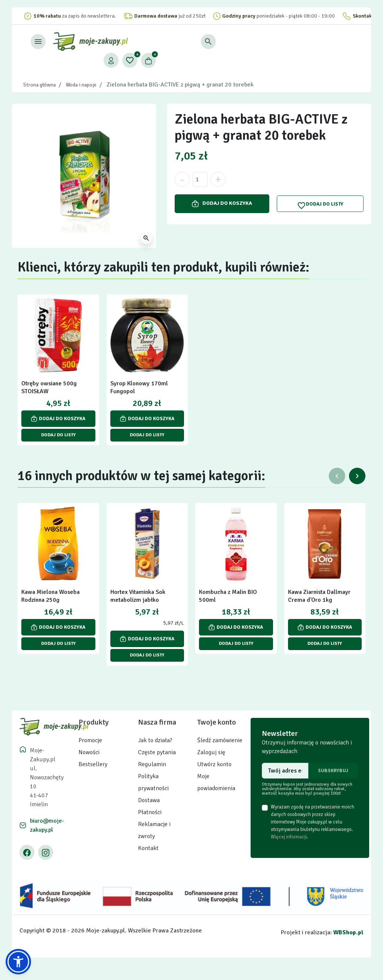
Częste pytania (157, 752)
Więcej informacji (289, 837)
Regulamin (152, 764)
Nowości (89, 752)
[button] (263, 42)
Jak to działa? (155, 740)
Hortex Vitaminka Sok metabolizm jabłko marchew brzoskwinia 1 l (143, 600)
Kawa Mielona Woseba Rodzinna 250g (50, 596)
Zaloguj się (211, 752)
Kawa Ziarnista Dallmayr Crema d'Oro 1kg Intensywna (319, 600)
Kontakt (148, 848)
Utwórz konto (214, 764)
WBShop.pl (348, 932)
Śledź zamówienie (220, 740)
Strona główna (39, 85)
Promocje (90, 740)
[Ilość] (200, 179)
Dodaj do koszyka (222, 203)
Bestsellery (93, 764)
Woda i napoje (81, 85)
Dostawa (149, 800)
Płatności (150, 812)
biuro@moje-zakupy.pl (47, 825)
